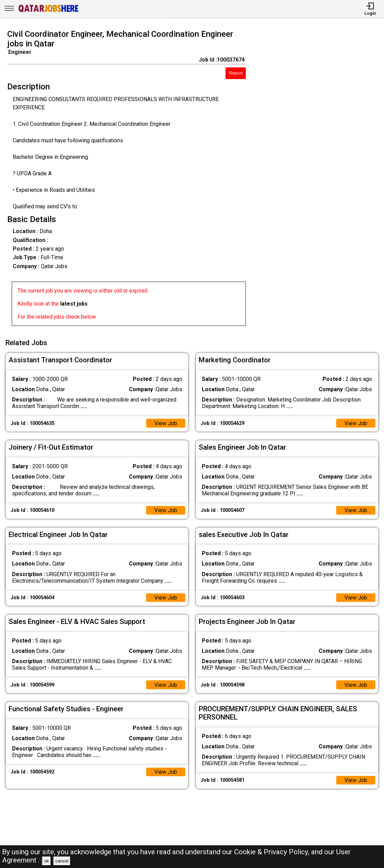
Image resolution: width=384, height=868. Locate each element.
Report (236, 73)
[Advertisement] (320, 180)
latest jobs (74, 304)
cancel (62, 861)
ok (46, 861)
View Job (166, 423)
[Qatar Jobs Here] (48, 12)
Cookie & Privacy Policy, (273, 852)
